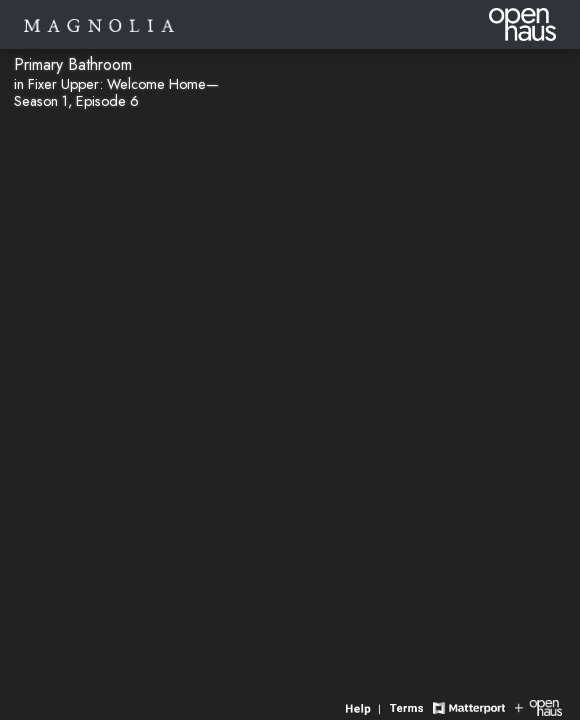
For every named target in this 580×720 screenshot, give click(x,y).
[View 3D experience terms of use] (409, 706)
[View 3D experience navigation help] (365, 706)
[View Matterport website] (468, 706)
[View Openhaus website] (538, 706)
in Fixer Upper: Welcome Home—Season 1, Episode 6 (116, 92)
